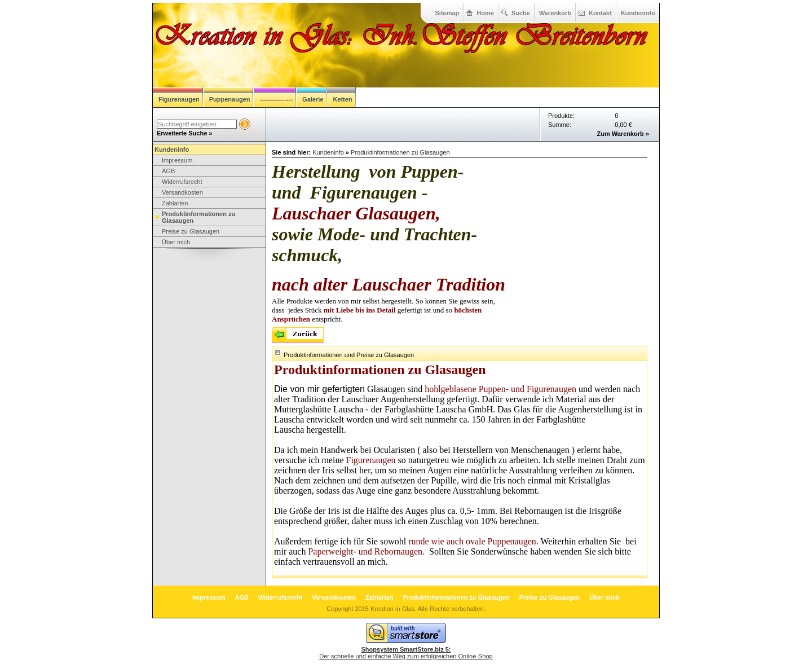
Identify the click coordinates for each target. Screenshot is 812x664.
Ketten (342, 99)
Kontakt (600, 13)
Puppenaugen (230, 99)
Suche (521, 13)
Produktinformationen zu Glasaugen (198, 217)
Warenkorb (555, 13)
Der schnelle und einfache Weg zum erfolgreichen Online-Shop (406, 653)
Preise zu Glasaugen (191, 231)
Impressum (177, 160)
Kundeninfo (638, 13)
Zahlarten (175, 203)
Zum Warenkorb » (623, 134)
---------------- (276, 99)
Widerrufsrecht (182, 182)
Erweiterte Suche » (184, 133)
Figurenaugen (179, 99)
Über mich (176, 242)
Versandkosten (182, 192)
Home (485, 13)
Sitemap (447, 13)
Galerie (313, 99)
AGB (168, 171)
